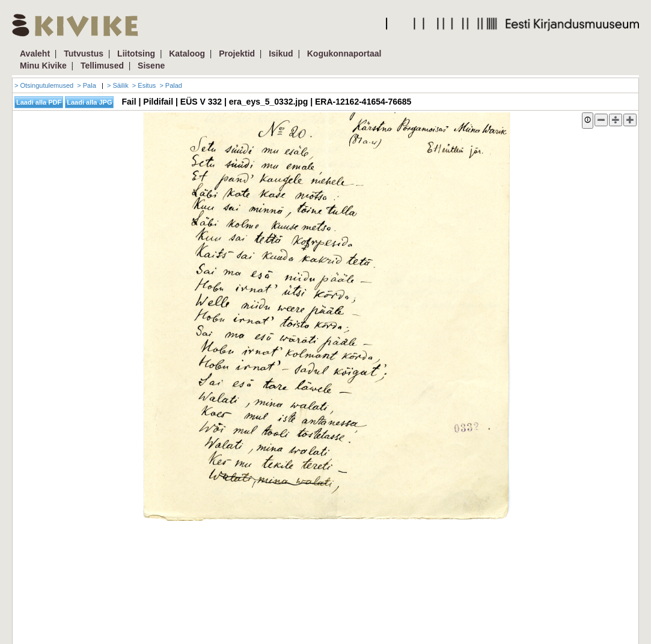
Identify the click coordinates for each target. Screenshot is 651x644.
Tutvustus (84, 54)
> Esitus (144, 85)
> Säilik (118, 85)
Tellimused (102, 66)
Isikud (281, 54)
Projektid (237, 54)
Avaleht (35, 54)
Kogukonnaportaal (344, 54)
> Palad (171, 85)
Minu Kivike (43, 66)
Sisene (151, 66)
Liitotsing (136, 54)
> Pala (87, 85)
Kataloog (187, 54)
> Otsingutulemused (44, 85)
